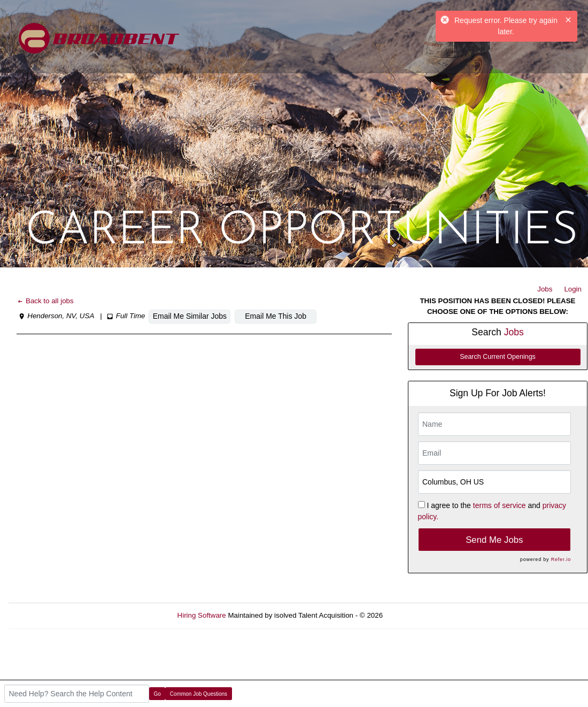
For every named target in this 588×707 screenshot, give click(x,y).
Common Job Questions (199, 694)
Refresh (415, 615)
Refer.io (561, 559)
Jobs (545, 289)
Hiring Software (202, 615)
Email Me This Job (276, 316)
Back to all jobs (45, 301)
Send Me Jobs (494, 540)
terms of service (500, 505)
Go (157, 694)
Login (573, 289)
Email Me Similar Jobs (190, 316)
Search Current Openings (498, 357)
